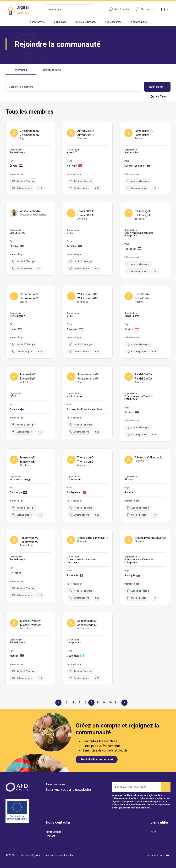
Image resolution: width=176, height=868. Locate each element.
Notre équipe (54, 832)
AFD (153, 832)
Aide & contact (120, 9)
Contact (50, 836)
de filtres (159, 96)
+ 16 (40, 188)
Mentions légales (31, 855)
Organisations (52, 70)
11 (116, 703)
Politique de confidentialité (59, 855)
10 (110, 703)
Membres (21, 70)
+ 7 (39, 268)
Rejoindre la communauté (97, 759)
